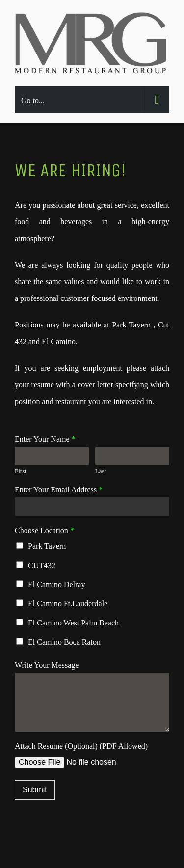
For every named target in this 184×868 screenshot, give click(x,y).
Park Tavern (47, 546)
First (21, 471)
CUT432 (42, 565)
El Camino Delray (56, 584)
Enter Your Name (45, 439)
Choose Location (44, 530)
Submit (35, 790)
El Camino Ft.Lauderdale (68, 604)
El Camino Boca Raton (64, 642)
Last (101, 471)
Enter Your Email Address (59, 490)
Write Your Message (47, 665)
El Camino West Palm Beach (73, 623)
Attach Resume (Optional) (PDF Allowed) (81, 746)
